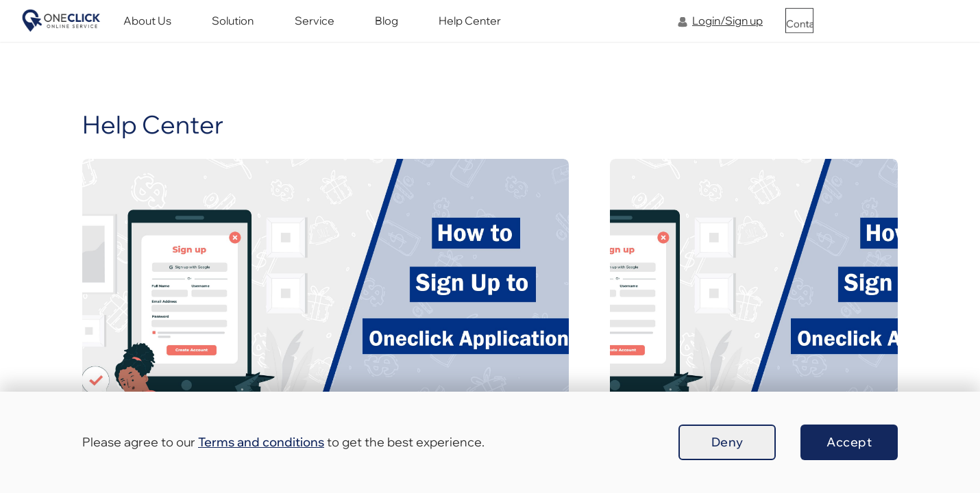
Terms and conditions (261, 442)
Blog (451, 29)
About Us (252, 29)
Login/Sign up (727, 29)
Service (392, 29)
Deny (727, 442)
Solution (324, 29)
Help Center (521, 29)
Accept (849, 442)
